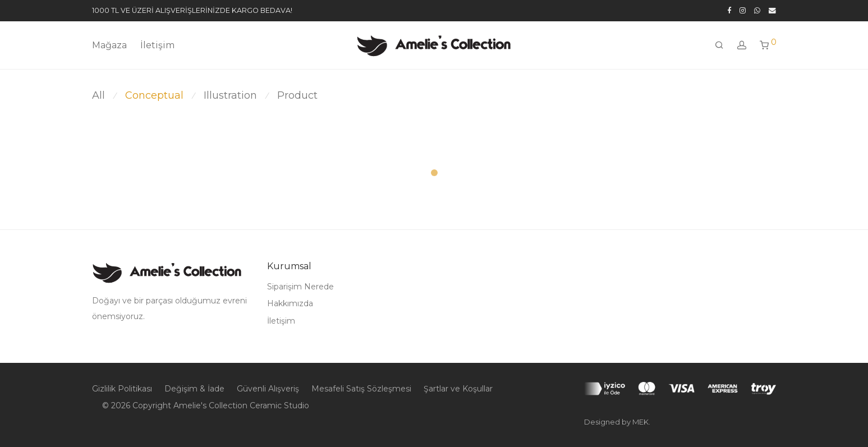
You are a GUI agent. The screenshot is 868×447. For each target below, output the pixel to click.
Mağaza (109, 45)
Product (297, 95)
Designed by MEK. (617, 422)
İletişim (157, 45)
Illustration (230, 95)
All (98, 95)
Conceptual (154, 95)
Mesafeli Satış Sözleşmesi (361, 389)
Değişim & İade (194, 389)
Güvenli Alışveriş (268, 389)
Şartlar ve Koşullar (458, 389)
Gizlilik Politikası (122, 389)
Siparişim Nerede (300, 287)
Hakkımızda (290, 303)
